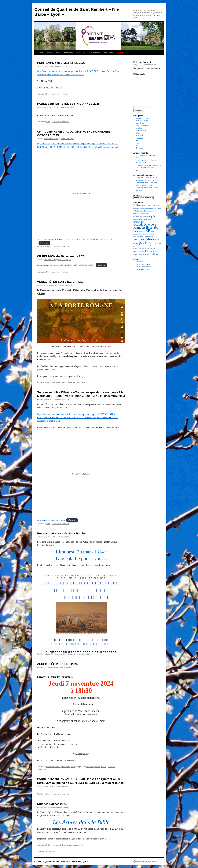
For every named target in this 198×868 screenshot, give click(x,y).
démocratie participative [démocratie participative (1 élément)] (140, 217)
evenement (56, 382)
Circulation (139, 128)
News (48, 94)
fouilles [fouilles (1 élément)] (148, 219)
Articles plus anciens (46, 852)
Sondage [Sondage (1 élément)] (136, 254)
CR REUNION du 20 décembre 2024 (61, 256)
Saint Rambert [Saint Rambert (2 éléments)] (147, 251)
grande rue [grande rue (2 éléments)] (139, 222)
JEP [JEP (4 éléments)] (147, 231)
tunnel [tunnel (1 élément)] (141, 254)
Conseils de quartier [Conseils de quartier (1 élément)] (139, 214)
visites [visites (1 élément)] (158, 254)
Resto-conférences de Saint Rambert (62, 533)
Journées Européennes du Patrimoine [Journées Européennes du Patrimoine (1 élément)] (144, 234)
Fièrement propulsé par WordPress (148, 862)
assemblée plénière (53, 767)
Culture (49, 382)
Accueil (40, 53)
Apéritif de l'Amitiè (142, 118)
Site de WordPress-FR (143, 269)
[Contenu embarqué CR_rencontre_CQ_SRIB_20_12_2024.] (81, 474)
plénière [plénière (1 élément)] (136, 246)
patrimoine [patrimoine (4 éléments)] (148, 242)
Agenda (49, 53)
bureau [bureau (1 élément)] (159, 208)
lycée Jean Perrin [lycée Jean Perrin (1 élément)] (138, 237)
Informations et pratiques (88, 53)
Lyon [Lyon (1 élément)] (145, 237)
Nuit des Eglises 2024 (52, 804)
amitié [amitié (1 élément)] (141, 205)
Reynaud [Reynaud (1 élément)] (136, 251)
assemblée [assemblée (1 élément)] (136, 208)
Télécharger (44, 243)
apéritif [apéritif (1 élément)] (145, 205)
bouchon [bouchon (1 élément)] (154, 208)
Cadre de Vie (140, 123)
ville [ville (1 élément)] (148, 254)
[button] (139, 69)
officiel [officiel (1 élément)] (157, 240)
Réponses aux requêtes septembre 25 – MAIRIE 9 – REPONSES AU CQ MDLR (66, 265)
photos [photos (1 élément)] (159, 243)
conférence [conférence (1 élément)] (153, 211)
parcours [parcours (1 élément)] (136, 243)
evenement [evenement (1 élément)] (137, 219)
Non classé (139, 148)
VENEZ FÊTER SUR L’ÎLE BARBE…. (62, 282)
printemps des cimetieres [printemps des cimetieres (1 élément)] (146, 246)
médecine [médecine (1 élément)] (150, 237)
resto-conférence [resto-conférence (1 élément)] (151, 248)
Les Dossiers (108, 53)
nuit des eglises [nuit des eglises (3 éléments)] (144, 239)
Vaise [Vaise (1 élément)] (144, 254)
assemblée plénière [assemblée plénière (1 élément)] (145, 208)
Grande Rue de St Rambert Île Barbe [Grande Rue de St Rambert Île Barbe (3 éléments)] (146, 226)
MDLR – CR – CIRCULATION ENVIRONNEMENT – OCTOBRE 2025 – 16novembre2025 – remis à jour (75, 239)
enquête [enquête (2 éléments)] (152, 216)
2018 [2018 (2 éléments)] (136, 205)
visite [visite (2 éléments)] (152, 254)
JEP (137, 141)
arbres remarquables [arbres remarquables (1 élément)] (154, 205)
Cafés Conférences (53, 654)
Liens (137, 143)
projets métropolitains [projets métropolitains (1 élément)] (140, 248)
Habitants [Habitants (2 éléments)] (138, 231)
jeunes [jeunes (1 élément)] (152, 231)
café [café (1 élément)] (148, 211)
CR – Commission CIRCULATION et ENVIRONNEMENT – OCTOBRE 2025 (148, 168)
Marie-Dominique (64, 66)
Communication (141, 131)
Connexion (139, 262)
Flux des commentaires (143, 267)
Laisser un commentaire (61, 94)
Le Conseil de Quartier (64, 53)
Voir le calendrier (153, 69)
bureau (104, 767)
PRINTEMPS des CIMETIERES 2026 (61, 63)
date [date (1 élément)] (147, 214)
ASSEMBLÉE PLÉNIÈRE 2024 (57, 664)
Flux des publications (143, 264)
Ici (109, 839)
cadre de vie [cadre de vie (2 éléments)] (140, 211)
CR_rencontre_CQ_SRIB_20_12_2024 (51, 520)
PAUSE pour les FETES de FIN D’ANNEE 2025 (68, 104)
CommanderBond (68, 285)
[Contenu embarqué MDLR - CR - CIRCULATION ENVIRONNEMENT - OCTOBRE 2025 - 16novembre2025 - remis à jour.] (81, 193)
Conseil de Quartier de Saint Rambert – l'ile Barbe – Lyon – (61, 862)
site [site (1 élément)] (155, 251)
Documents (139, 136)
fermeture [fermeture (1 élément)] (143, 219)
